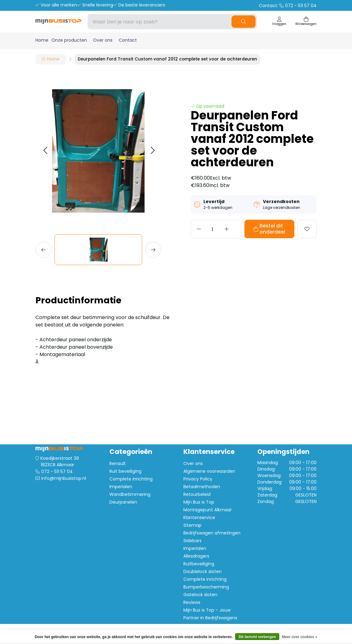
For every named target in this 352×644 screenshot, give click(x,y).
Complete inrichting (131, 479)
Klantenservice (199, 517)
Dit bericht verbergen (257, 637)
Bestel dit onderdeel (260, 229)
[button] (45, 151)
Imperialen (121, 487)
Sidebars (192, 541)
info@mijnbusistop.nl (64, 478)
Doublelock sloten (203, 571)
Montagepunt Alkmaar (208, 510)
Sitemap (192, 525)
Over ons (103, 40)
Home (42, 40)
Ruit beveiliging (125, 471)
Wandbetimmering (130, 494)
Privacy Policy (198, 479)
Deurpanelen (123, 502)
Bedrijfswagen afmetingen (212, 533)
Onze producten (69, 40)
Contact (128, 40)
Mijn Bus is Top (199, 502)
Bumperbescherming (206, 587)
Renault (118, 463)
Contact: (288, 6)
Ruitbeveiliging (199, 564)
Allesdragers (196, 556)
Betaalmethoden (202, 487)
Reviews (192, 602)
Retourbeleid (197, 494)
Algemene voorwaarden (209, 471)
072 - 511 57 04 (57, 472)
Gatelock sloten (200, 595)
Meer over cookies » (299, 637)
